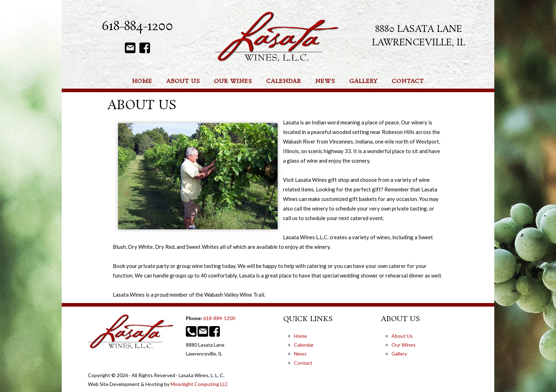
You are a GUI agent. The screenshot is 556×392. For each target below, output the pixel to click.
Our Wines (404, 345)
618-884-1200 (137, 27)
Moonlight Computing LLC (199, 384)
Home (301, 336)
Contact (303, 363)
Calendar (304, 345)
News (300, 354)
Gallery (399, 354)
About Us (402, 336)
